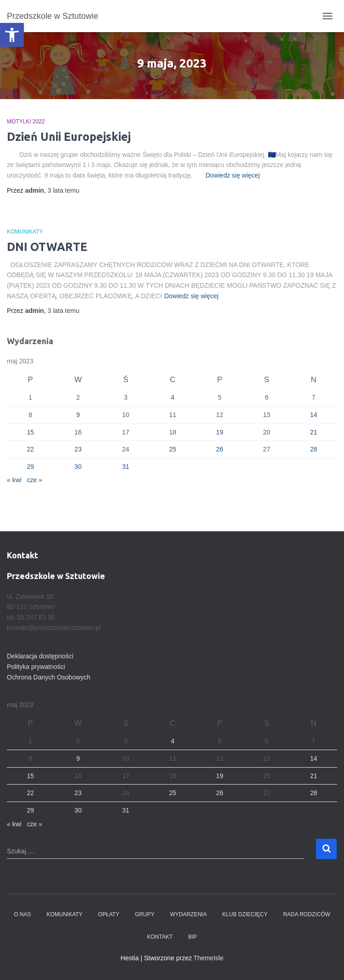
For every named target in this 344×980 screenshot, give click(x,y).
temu (64, 190)
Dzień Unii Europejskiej (69, 137)
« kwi (14, 480)
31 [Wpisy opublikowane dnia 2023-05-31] (126, 467)
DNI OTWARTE (47, 247)
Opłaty (109, 914)
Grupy (145, 914)
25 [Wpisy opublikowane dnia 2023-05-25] (173, 449)
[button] (12, 35)
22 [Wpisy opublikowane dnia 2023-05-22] (30, 449)
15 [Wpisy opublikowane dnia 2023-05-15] (30, 432)
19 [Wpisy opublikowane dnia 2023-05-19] (220, 432)
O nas (22, 914)
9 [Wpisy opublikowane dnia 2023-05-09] (78, 415)
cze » (35, 480)
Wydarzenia (189, 914)
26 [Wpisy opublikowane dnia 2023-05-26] (220, 449)
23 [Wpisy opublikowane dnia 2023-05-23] (78, 449)
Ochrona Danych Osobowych (49, 677)
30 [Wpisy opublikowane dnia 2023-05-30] (78, 467)
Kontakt (160, 937)
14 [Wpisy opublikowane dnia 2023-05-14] (314, 415)
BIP (192, 937)
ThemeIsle (208, 958)
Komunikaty (25, 232)
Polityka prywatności (36, 667)
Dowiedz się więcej (233, 175)
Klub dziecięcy (245, 914)
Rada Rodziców (307, 914)
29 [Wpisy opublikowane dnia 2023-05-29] (30, 467)
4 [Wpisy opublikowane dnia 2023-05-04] (173, 397)
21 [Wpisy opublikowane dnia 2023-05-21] (314, 432)
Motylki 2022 (26, 122)
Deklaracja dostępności (40, 656)
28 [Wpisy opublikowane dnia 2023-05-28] (314, 449)
